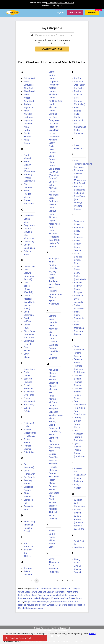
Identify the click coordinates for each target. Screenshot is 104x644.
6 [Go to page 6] (62, 581)
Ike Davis (28, 550)
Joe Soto (53, 182)
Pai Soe (78, 78)
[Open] (71, 35)
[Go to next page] (73, 581)
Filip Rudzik (29, 436)
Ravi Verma (80, 167)
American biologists (57, 595)
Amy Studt (29, 101)
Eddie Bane (29, 369)
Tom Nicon (79, 408)
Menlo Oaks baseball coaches (70, 605)
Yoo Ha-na (79, 547)
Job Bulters (55, 169)
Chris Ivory (29, 242)
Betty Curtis (29, 181)
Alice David (29, 91)
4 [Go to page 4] (52, 581)
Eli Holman (29, 392)
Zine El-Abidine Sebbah (78, 569)
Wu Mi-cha (79, 529)
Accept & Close (12, 641)
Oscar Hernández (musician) (54, 569)
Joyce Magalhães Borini (54, 224)
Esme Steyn (29, 405)
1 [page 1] (37, 581)
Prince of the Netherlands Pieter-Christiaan (80, 127)
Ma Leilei (53, 370)
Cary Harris (29, 225)
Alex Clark (29, 88)
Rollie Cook (80, 193)
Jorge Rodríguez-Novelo (54, 201)
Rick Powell (80, 183)
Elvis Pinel (29, 395)
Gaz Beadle (29, 477)
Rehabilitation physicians (31, 608)
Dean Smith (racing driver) (29, 305)
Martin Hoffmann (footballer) (54, 444)
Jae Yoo (28, 568)
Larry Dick (54, 322)
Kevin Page (54, 284)
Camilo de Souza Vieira (29, 219)
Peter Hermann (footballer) (80, 101)
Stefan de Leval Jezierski (79, 299)
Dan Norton (29, 266)
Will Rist (78, 500)
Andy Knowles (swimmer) (29, 114)
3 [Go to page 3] (47, 581)
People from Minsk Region (37, 602)
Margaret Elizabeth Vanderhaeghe (56, 412)
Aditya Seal (29, 78)
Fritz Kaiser (29, 452)
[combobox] (52, 35)
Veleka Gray (80, 475)
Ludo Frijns (54, 351)
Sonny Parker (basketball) (80, 276)
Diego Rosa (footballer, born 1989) (29, 334)
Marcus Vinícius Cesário (53, 402)
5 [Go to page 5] (57, 581)
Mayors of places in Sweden (41, 605)
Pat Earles (79, 88)
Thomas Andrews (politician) (79, 369)
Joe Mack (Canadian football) (54, 175)
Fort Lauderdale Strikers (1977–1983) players (58, 589)
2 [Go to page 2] (42, 581)
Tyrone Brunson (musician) (79, 453)
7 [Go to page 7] (67, 581)
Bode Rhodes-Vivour (28, 194)
